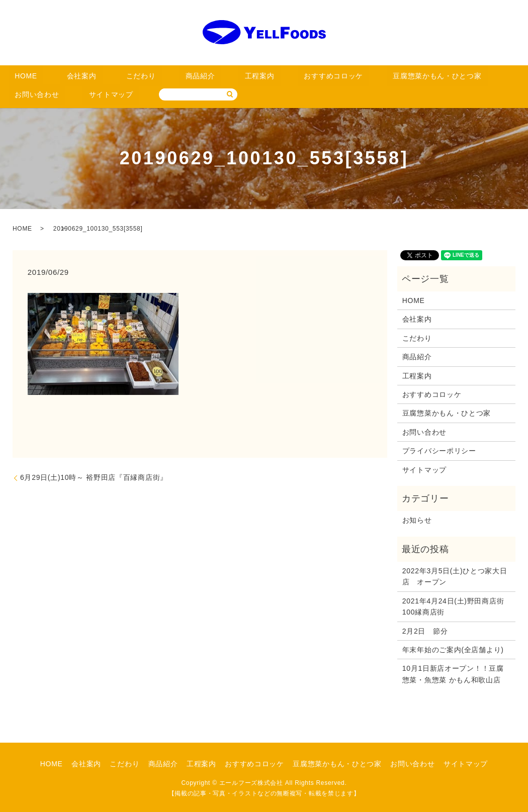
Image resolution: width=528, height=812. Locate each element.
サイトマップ (476, 76)
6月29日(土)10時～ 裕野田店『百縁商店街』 (94, 477)
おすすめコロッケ (253, 76)
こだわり (105, 76)
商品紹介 (150, 76)
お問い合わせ (418, 76)
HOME (19, 76)
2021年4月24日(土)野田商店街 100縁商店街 (456, 606)
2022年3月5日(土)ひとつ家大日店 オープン (455, 576)
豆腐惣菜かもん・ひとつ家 (339, 76)
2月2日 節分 (425, 631)
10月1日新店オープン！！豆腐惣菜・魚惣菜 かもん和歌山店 (453, 673)
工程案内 (194, 76)
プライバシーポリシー (439, 450)
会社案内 (61, 76)
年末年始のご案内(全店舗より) (453, 649)
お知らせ (417, 520)
